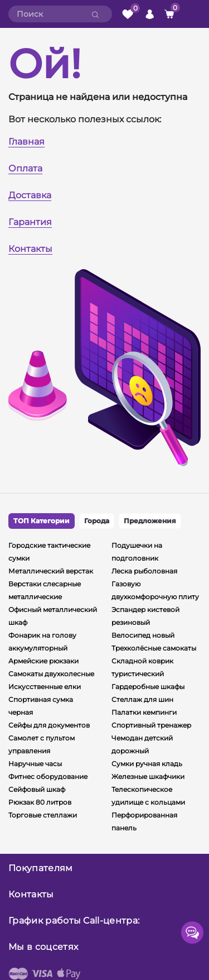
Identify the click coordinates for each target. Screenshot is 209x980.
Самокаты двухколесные (51, 674)
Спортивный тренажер (151, 725)
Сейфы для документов (49, 725)
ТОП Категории (42, 521)
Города (97, 521)
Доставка (30, 195)
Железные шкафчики (148, 776)
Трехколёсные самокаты (154, 648)
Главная (26, 142)
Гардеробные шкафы (148, 687)
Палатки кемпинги (144, 712)
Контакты (30, 249)
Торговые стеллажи (43, 815)
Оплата (25, 168)
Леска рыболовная (144, 571)
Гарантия (30, 222)
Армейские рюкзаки (43, 661)
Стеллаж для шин (142, 699)
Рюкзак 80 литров (40, 802)
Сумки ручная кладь (147, 764)
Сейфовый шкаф (37, 789)
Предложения (150, 521)
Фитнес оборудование (48, 776)
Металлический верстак (51, 571)
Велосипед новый (143, 635)
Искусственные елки (45, 687)
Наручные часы (35, 764)
